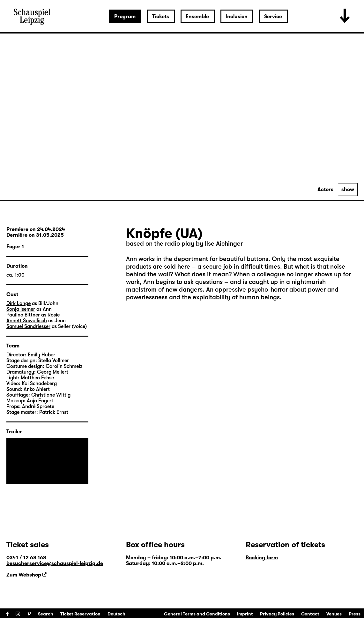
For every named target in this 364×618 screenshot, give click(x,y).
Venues (334, 614)
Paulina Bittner (23, 315)
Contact (310, 614)
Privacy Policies (277, 614)
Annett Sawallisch (27, 321)
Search (46, 614)
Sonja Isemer (21, 309)
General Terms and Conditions (197, 614)
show (348, 190)
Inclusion (237, 17)
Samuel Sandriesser (28, 326)
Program (125, 17)
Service (273, 17)
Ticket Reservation (80, 614)
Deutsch (116, 614)
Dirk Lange (19, 303)
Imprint (245, 614)
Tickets (161, 17)
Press (355, 614)
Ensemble (197, 17)
